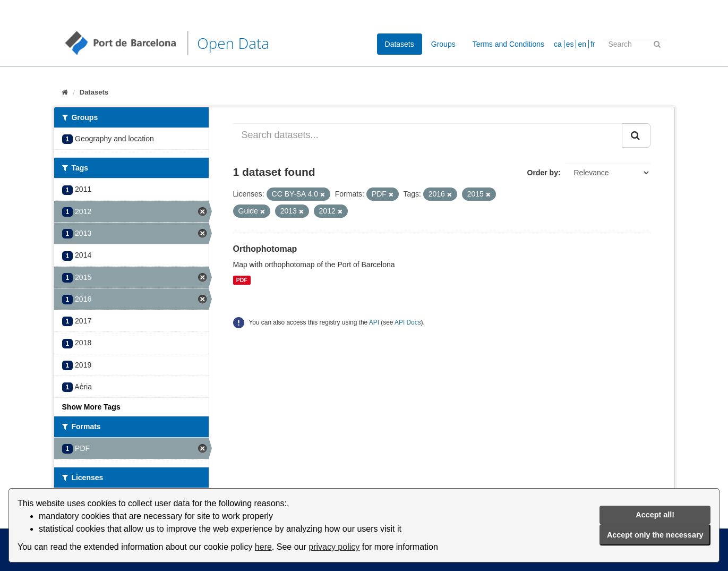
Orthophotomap (265, 249)
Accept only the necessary (655, 535)
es (570, 44)
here (263, 547)
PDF (242, 280)
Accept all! (655, 515)
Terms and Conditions (508, 44)
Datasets (400, 44)
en (582, 44)
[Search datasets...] (428, 135)
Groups (443, 44)
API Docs (408, 322)
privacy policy (334, 547)
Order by (543, 173)
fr (593, 44)
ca (558, 44)
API (374, 322)
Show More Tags (91, 407)
